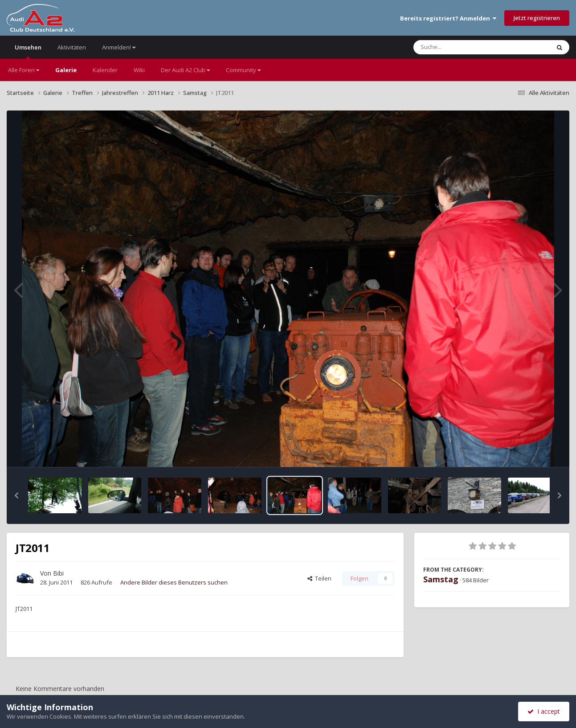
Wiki (139, 70)
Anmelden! (119, 47)
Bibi (58, 573)
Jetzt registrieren (537, 18)
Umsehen (28, 51)
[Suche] (464, 47)
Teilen (319, 578)
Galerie (66, 70)
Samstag (441, 579)
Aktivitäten (72, 47)
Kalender (105, 70)
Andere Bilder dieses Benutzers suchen (174, 582)
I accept (544, 711)
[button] (16, 495)
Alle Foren (24, 70)
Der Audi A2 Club (185, 70)
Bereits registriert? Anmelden (448, 18)
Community (243, 70)
